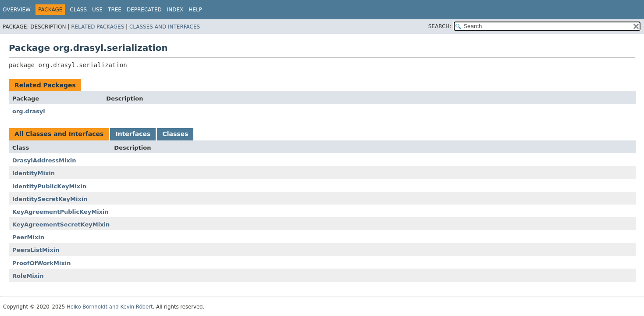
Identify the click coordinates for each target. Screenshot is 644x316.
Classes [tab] (175, 134)
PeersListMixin (36, 250)
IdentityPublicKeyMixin (49, 186)
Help (195, 10)
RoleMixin (28, 276)
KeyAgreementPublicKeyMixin (60, 212)
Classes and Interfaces (165, 27)
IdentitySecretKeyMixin (50, 199)
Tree (115, 10)
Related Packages (98, 27)
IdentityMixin (34, 173)
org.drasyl (29, 111)
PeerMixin (28, 237)
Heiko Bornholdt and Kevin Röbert (110, 307)
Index (175, 10)
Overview (17, 10)
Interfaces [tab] (133, 134)
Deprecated (144, 10)
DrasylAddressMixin (44, 160)
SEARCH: (440, 26)
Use (97, 10)
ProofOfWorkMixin (42, 263)
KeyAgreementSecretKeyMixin (61, 224)
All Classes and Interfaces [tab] (59, 134)
